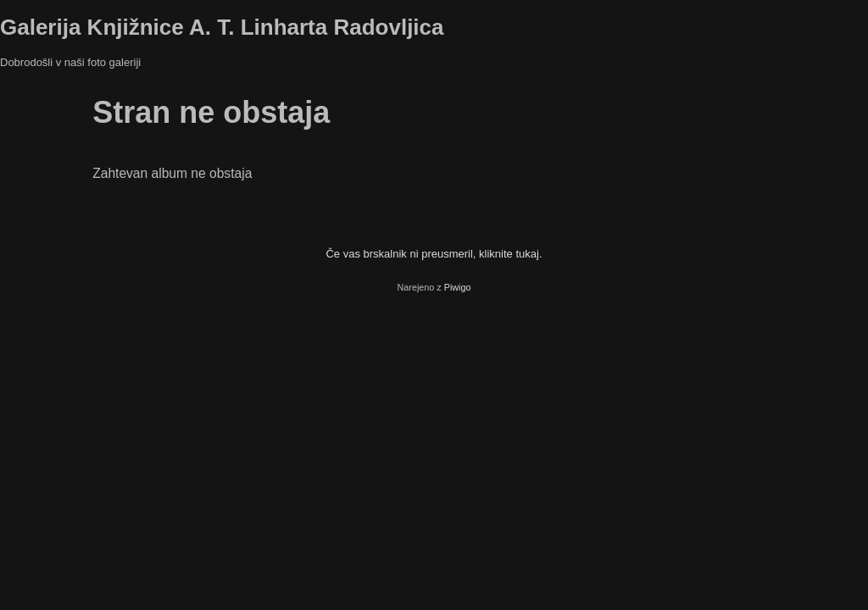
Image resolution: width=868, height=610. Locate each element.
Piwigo (458, 287)
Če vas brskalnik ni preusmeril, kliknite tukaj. (434, 254)
